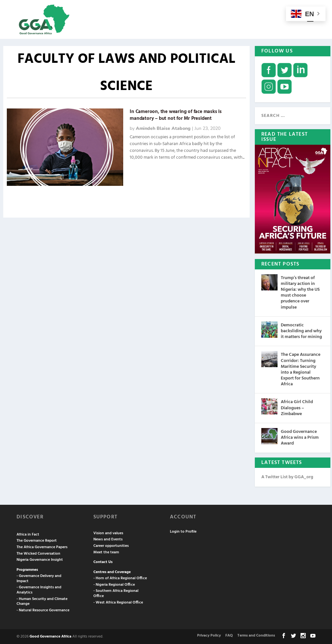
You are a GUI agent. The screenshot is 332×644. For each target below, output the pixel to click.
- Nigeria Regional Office (114, 584)
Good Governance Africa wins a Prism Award (300, 437)
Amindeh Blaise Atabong (163, 128)
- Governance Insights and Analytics (39, 590)
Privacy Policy (209, 635)
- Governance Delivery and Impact (39, 578)
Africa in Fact (28, 534)
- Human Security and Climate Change (42, 601)
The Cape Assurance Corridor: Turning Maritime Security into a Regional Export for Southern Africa (301, 369)
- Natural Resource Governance (43, 610)
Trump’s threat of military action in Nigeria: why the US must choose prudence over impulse (300, 292)
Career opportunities (111, 545)
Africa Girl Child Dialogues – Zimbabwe (297, 407)
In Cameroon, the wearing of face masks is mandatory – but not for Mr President (176, 114)
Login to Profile (183, 531)
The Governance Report (37, 540)
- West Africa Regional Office (118, 602)
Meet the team (106, 552)
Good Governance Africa (50, 636)
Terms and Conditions (256, 635)
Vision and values (108, 533)
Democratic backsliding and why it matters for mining (301, 330)
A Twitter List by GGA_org (287, 476)
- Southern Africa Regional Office (116, 593)
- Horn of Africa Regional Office (120, 578)
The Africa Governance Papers (42, 547)
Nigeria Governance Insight (40, 559)
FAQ (229, 635)
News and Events (108, 539)
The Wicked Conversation (38, 553)
